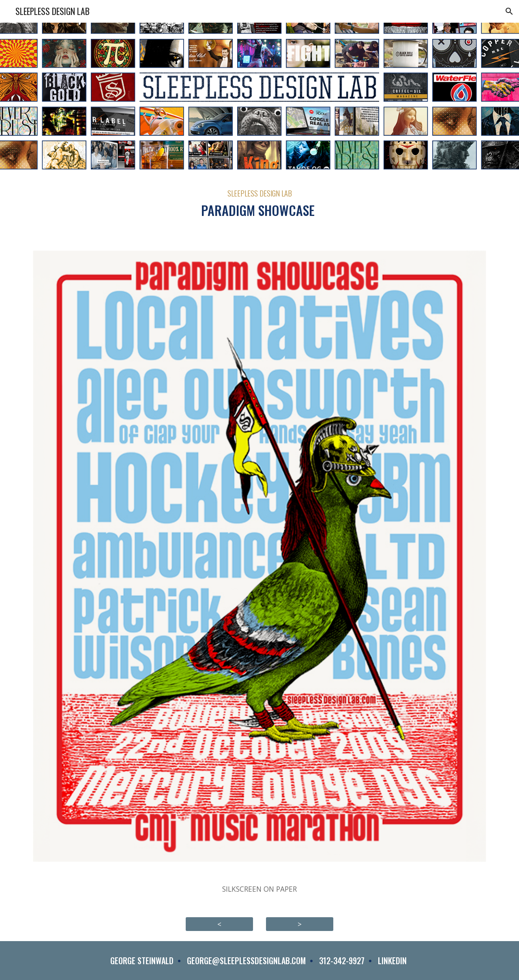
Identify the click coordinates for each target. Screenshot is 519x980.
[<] (219, 924)
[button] (509, 11)
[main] (259, 204)
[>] (300, 924)
